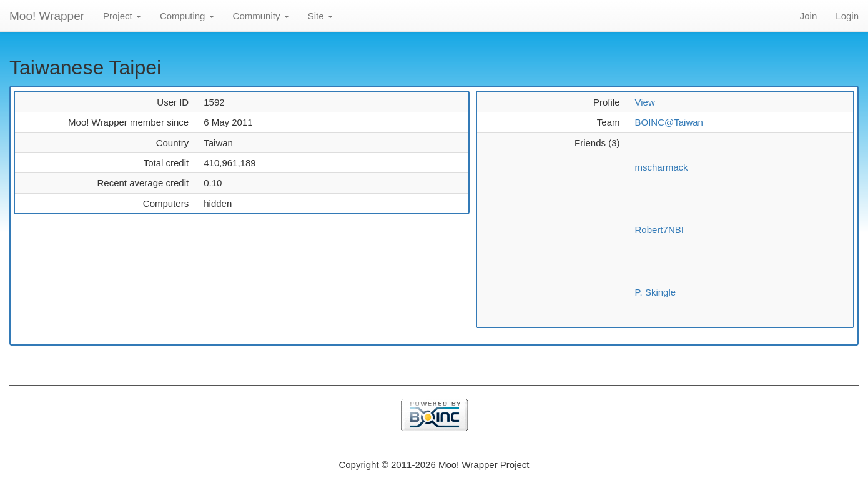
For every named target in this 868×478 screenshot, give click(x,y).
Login (847, 16)
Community (261, 16)
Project (122, 16)
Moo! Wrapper (47, 16)
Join (809, 16)
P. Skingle (656, 292)
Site (320, 16)
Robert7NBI (659, 230)
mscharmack (662, 167)
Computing (187, 16)
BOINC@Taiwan (669, 122)
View (645, 102)
